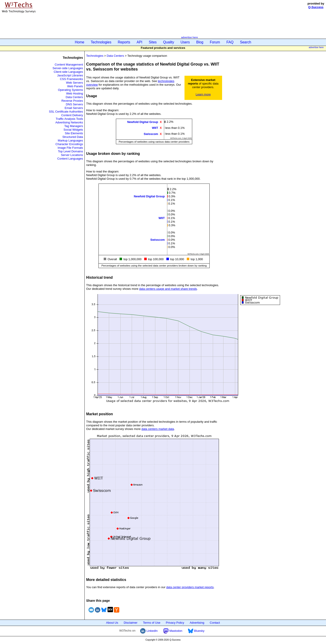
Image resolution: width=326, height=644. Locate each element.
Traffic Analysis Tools (69, 119)
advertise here (189, 37)
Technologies (101, 42)
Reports (124, 42)
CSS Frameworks (72, 79)
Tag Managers (74, 126)
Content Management (69, 65)
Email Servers (74, 108)
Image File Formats (70, 148)
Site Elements (74, 133)
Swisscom (151, 134)
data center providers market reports (190, 587)
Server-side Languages (68, 68)
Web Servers (75, 83)
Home (80, 42)
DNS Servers (74, 104)
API (140, 42)
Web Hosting (74, 93)
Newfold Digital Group (143, 122)
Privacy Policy (175, 623)
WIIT (155, 128)
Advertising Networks (69, 122)
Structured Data (73, 137)
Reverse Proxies (72, 101)
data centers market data (158, 429)
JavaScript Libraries (70, 75)
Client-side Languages (68, 72)
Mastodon (173, 631)
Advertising (197, 623)
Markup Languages (70, 140)
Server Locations (72, 155)
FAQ (230, 42)
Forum (215, 42)
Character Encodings (69, 144)
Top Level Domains (71, 151)
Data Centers (74, 97)
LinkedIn (149, 631)
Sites (153, 42)
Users (185, 42)
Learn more (203, 94)
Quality (169, 42)
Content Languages (70, 159)
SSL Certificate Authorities (66, 112)
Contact (215, 623)
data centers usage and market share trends (168, 289)
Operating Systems (71, 90)
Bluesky (196, 631)
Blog (200, 42)
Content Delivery (72, 115)
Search (246, 42)
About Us (112, 623)
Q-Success (316, 7)
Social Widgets (73, 130)
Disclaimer (131, 623)
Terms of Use (152, 623)
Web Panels (75, 86)
